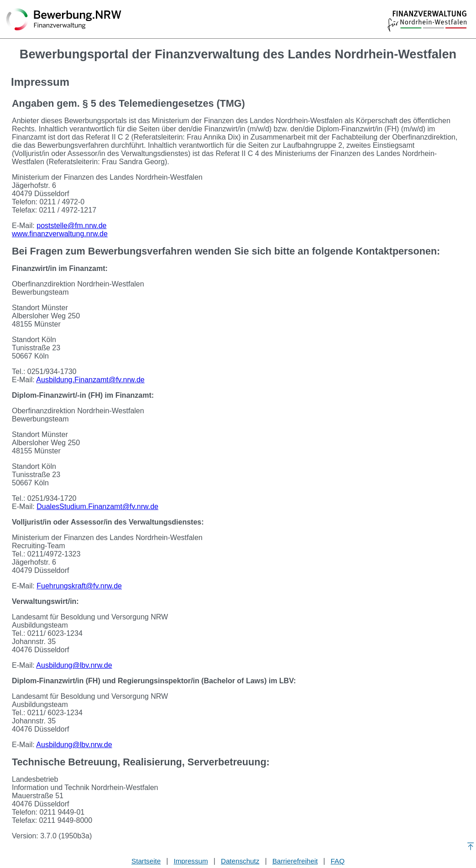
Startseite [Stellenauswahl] (146, 861)
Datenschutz (240, 861)
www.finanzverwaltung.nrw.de (60, 234)
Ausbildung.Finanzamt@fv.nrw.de (90, 380)
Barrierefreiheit (295, 861)
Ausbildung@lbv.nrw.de (74, 665)
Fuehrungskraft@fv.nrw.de (79, 586)
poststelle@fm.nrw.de (71, 226)
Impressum (191, 861)
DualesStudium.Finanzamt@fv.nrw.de (97, 507)
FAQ (338, 861)
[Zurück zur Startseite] (64, 20)
